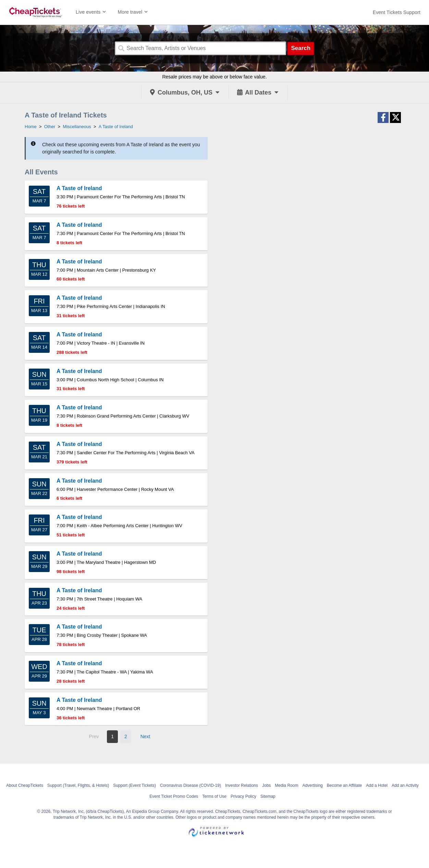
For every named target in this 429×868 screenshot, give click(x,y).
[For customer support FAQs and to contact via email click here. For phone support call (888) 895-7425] (397, 12)
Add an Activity (405, 785)
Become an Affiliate (345, 785)
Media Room (286, 785)
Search (301, 48)
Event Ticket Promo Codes (174, 796)
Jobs (266, 785)
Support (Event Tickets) (134, 785)
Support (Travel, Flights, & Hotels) (78, 785)
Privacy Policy (243, 796)
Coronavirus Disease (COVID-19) (191, 785)
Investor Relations (242, 785)
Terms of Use (214, 796)
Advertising (312, 785)
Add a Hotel (377, 785)
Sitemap (268, 796)
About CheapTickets (25, 785)
